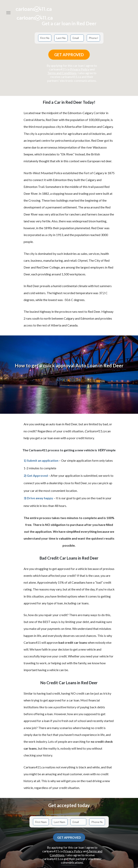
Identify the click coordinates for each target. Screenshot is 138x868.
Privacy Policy (80, 69)
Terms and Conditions (62, 73)
